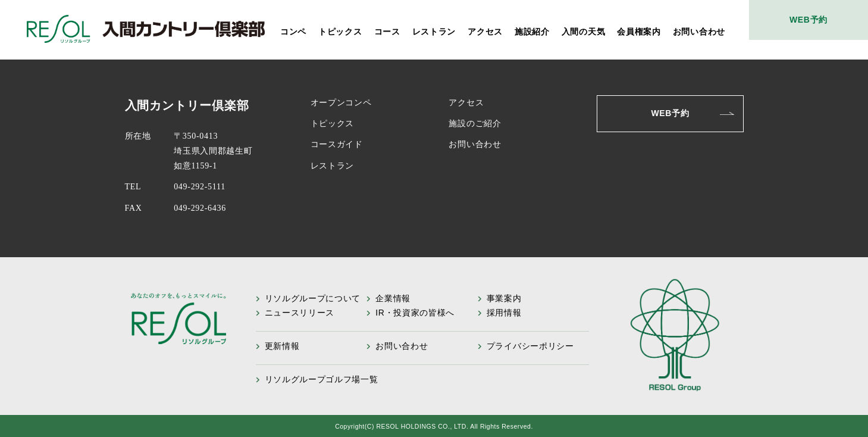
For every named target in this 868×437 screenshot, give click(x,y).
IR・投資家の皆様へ (415, 313)
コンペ (293, 32)
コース (387, 32)
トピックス (340, 32)
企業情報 (393, 298)
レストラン (434, 32)
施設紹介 (532, 32)
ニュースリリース (300, 313)
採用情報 (504, 313)
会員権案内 (639, 32)
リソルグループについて (313, 298)
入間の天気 (584, 32)
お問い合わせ (699, 32)
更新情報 (282, 346)
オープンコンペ (341, 103)
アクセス (485, 32)
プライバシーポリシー (530, 346)
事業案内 (504, 298)
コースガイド (337, 144)
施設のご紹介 (475, 124)
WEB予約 (809, 20)
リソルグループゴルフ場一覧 (322, 379)
